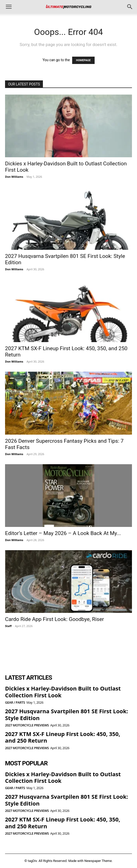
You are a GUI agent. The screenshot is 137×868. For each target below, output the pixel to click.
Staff (8, 626)
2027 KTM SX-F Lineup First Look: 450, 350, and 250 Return (63, 737)
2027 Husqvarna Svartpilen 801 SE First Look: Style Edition (67, 714)
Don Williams (14, 177)
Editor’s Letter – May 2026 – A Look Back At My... (63, 533)
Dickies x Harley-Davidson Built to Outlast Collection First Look (63, 692)
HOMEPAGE (83, 60)
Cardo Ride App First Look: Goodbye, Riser (54, 619)
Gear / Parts (15, 703)
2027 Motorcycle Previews (27, 725)
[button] (9, 7)
